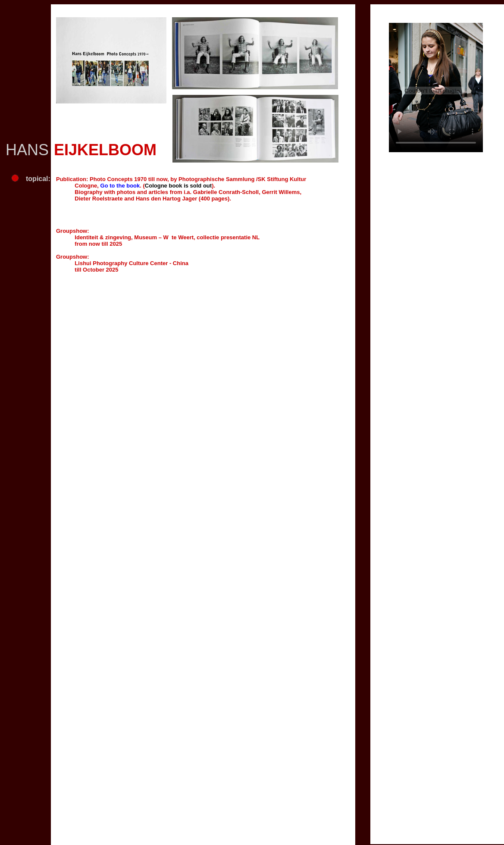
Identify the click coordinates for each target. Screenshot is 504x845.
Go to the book (120, 186)
